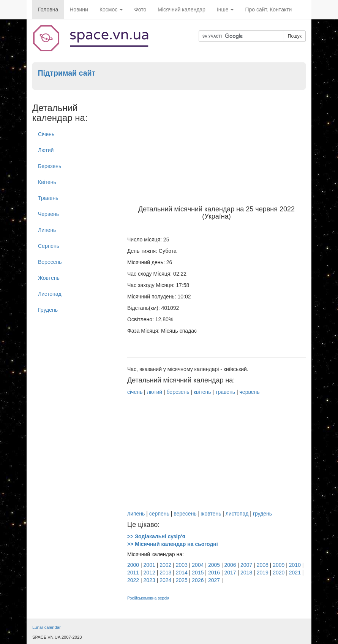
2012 (149, 573)
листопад (237, 514)
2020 (279, 573)
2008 (263, 565)
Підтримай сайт (66, 73)
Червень (48, 214)
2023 (149, 580)
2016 (214, 573)
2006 (230, 565)
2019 (263, 573)
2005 (214, 565)
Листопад (50, 294)
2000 (133, 565)
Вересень (50, 262)
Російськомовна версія (148, 598)
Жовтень (49, 278)
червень (250, 392)
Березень (50, 166)
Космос (111, 10)
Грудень (48, 310)
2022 (133, 580)
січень (135, 392)
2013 (165, 573)
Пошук (295, 36)
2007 (246, 565)
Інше (225, 10)
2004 (198, 565)
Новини (79, 10)
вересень (185, 514)
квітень (202, 392)
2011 (133, 573)
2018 (246, 573)
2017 (230, 573)
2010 (295, 565)
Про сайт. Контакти (268, 10)
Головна (48, 10)
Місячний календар (182, 10)
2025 (182, 580)
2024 (165, 580)
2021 (295, 573)
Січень (46, 134)
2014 (182, 573)
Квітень (47, 182)
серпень (159, 514)
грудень (262, 514)
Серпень (49, 246)
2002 (165, 565)
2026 (198, 580)
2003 (182, 565)
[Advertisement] (216, 149)
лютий (155, 392)
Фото (140, 10)
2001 (149, 565)
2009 (279, 565)
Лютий (46, 150)
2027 (214, 580)
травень (225, 392)
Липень (47, 230)
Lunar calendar (47, 627)
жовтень (211, 514)
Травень (48, 198)
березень (178, 392)
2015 (198, 573)
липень (136, 514)
